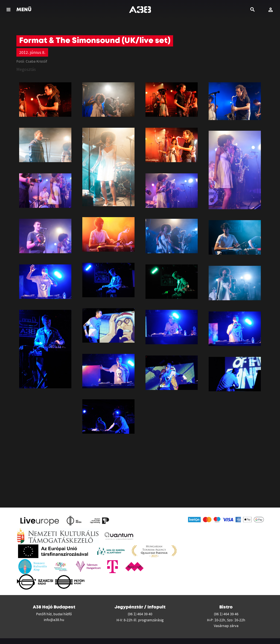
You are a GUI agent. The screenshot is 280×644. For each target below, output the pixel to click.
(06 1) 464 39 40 (140, 614)
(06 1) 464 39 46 (226, 614)
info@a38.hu (54, 620)
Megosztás (26, 69)
